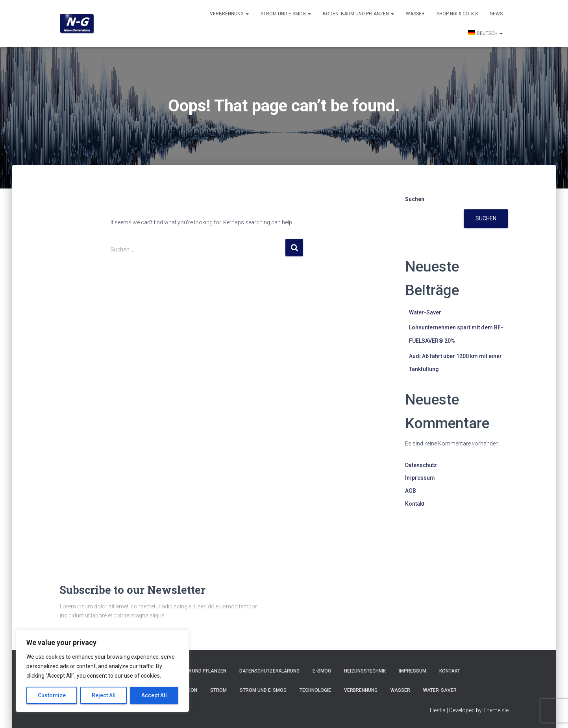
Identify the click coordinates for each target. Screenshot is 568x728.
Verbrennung (229, 14)
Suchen (415, 199)
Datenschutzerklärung (269, 671)
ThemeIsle (496, 710)
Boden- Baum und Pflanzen (358, 14)
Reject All (104, 695)
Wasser (415, 14)
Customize (52, 695)
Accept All (154, 695)
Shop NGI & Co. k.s (457, 14)
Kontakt (415, 504)
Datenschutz (421, 465)
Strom (218, 690)
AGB (411, 491)
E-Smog (322, 671)
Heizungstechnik (365, 671)
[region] (102, 671)
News (496, 14)
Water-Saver (425, 312)
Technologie (315, 690)
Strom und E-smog (286, 14)
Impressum (420, 478)
